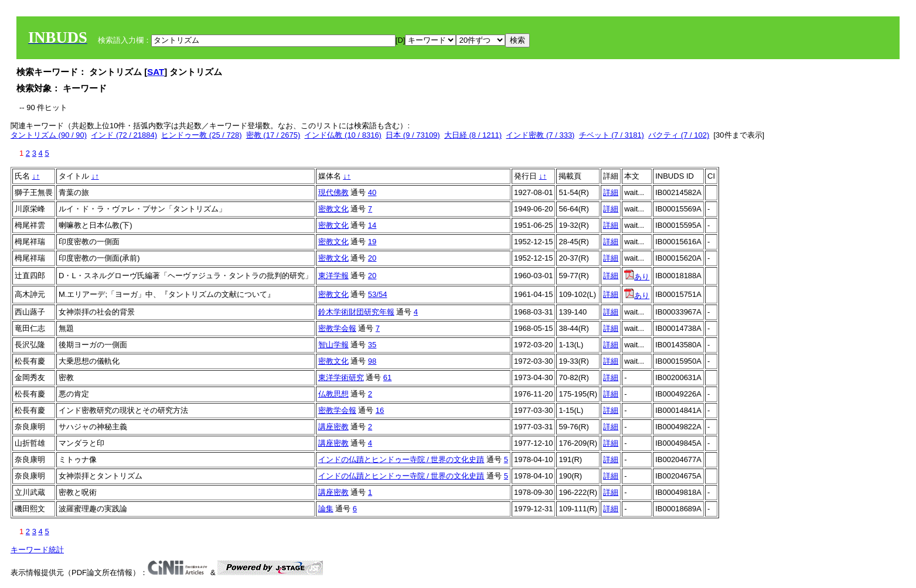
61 (387, 377)
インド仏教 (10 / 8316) (343, 135)
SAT (156, 72)
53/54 (378, 294)
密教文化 (333, 209)
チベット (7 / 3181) (612, 135)
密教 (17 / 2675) (273, 135)
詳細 (611, 192)
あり (637, 277)
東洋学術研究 (341, 377)
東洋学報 (333, 276)
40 (372, 192)
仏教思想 (333, 394)
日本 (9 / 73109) (413, 135)
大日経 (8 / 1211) (473, 135)
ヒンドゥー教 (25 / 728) (201, 135)
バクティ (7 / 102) (679, 135)
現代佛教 (333, 192)
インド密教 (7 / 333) (540, 135)
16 (380, 410)
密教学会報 (337, 328)
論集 (326, 509)
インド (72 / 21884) (124, 135)
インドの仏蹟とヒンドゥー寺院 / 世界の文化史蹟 (401, 459)
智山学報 (333, 345)
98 (372, 361)
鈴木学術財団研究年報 (356, 312)
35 (372, 345)
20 (372, 258)
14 (372, 225)
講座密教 (333, 427)
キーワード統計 (37, 550)
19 (372, 242)
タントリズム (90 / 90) (49, 135)
